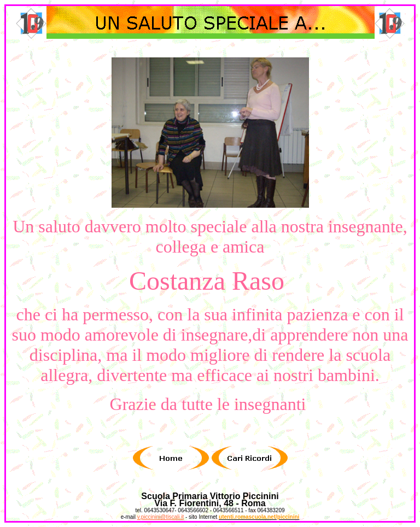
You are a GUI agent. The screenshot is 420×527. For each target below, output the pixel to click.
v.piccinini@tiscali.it (161, 517)
